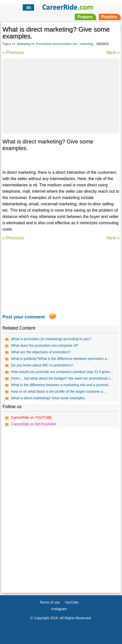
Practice (109, 17)
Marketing (24, 44)
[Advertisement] (61, 95)
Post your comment (24, 317)
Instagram (59, 609)
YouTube (72, 602)
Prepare (85, 17)
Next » (113, 53)
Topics (7, 44)
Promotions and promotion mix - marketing (65, 44)
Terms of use (50, 602)
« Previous (13, 53)
